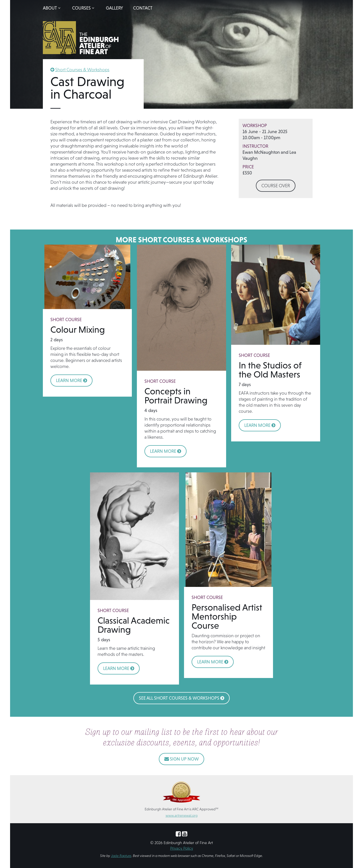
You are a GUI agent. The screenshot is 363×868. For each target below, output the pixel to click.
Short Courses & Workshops (82, 70)
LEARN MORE (71, 380)
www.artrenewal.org (182, 815)
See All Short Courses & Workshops (181, 698)
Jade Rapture (121, 856)
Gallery (114, 8)
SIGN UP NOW (181, 759)
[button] (52, 8)
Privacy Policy (182, 848)
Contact (143, 8)
